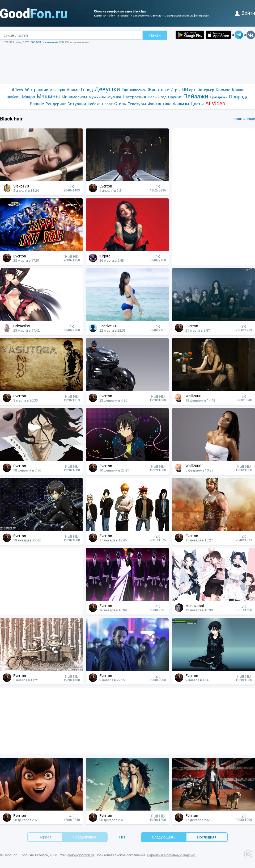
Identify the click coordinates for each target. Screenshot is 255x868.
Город (87, 89)
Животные (158, 89)
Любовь (13, 97)
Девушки (107, 89)
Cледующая (164, 837)
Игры (176, 90)
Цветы (197, 104)
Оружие (175, 97)
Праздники (219, 97)
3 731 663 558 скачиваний (40, 42)
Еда (125, 90)
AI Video (215, 103)
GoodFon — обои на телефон (26, 855)
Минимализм (74, 97)
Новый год (157, 97)
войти (245, 13)
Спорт (107, 104)
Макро (29, 97)
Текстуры (137, 104)
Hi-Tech (17, 90)
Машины (48, 96)
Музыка (114, 97)
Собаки (94, 104)
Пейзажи (196, 96)
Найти (155, 35)
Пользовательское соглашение (120, 855)
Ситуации (77, 104)
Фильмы (181, 104)
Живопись (138, 90)
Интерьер (206, 90)
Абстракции (36, 89)
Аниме (73, 89)
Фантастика (160, 104)
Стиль (120, 104)
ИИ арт (189, 90)
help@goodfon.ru (81, 855)
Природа (239, 97)
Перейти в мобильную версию (171, 855)
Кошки (238, 90)
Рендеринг (56, 104)
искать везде (244, 119)
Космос (223, 90)
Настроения (134, 97)
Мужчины (97, 97)
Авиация (58, 90)
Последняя (207, 837)
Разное (37, 104)
